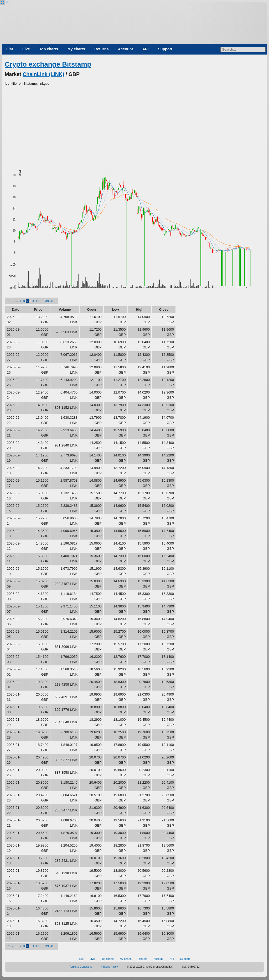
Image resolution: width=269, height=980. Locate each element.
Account (125, 49)
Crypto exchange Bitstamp (48, 64)
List (10, 49)
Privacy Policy (110, 967)
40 (52, 301)
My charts (76, 49)
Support (165, 49)
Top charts (49, 49)
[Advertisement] (134, 126)
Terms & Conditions (81, 967)
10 (32, 301)
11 (37, 301)
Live (26, 49)
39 (47, 301)
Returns (101, 49)
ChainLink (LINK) (43, 74)
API (146, 49)
